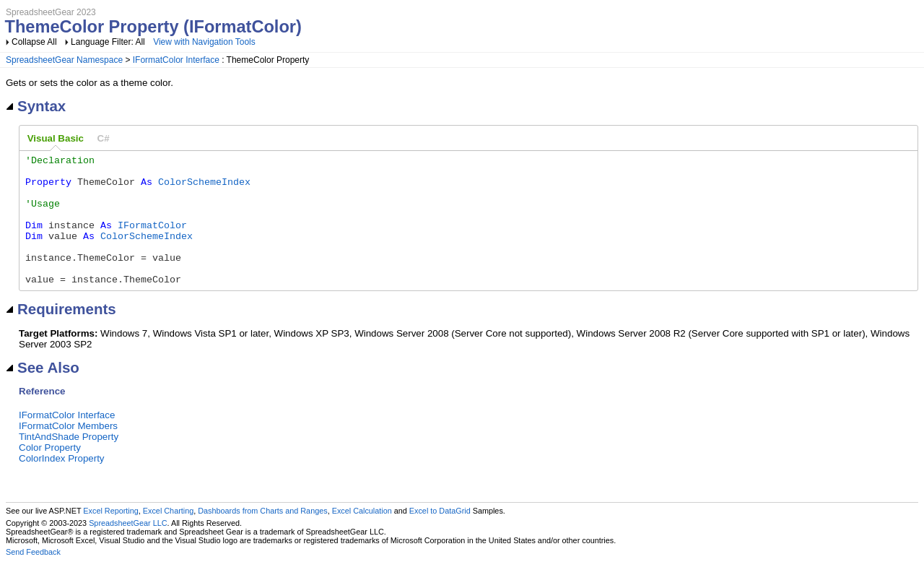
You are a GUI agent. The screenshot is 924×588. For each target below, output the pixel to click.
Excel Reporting (110, 537)
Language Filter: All (109, 42)
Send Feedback (33, 578)
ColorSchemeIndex (204, 188)
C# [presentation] (104, 138)
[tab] (56, 139)
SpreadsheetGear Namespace (64, 60)
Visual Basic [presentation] (56, 138)
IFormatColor (152, 240)
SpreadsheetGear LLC (128, 549)
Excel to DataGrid (440, 537)
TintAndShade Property (69, 463)
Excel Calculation (362, 537)
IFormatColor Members (68, 452)
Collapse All (34, 42)
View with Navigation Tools (204, 42)
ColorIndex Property (62, 484)
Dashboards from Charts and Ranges (262, 537)
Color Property (50, 474)
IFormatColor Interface (176, 60)
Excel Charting (168, 537)
